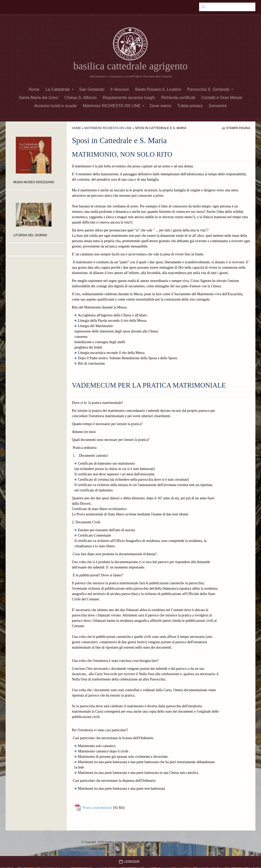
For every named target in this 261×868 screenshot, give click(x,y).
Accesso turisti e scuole (55, 106)
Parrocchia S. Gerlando (210, 89)
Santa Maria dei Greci (39, 98)
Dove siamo (160, 106)
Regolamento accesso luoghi (129, 98)
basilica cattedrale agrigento (131, 66)
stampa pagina (238, 128)
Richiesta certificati (178, 98)
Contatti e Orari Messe (222, 98)
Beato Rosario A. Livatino (158, 89)
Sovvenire (218, 106)
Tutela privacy (190, 106)
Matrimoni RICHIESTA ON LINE (113, 106)
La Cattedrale (59, 89)
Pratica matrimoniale (97, 808)
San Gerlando (92, 89)
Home (34, 89)
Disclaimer (173, 842)
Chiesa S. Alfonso (81, 98)
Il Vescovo (120, 89)
